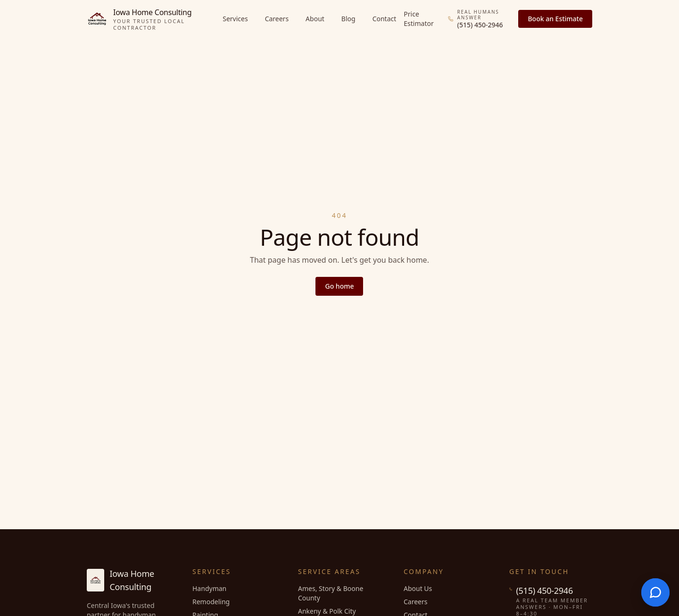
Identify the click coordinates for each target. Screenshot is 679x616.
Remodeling (211, 602)
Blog (348, 19)
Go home (339, 286)
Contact (385, 19)
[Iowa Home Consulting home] (151, 19)
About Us (418, 588)
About (315, 19)
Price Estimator (418, 19)
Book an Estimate (555, 19)
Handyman (209, 588)
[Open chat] (655, 592)
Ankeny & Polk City (327, 611)
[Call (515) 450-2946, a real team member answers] (480, 19)
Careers (277, 19)
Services (235, 19)
